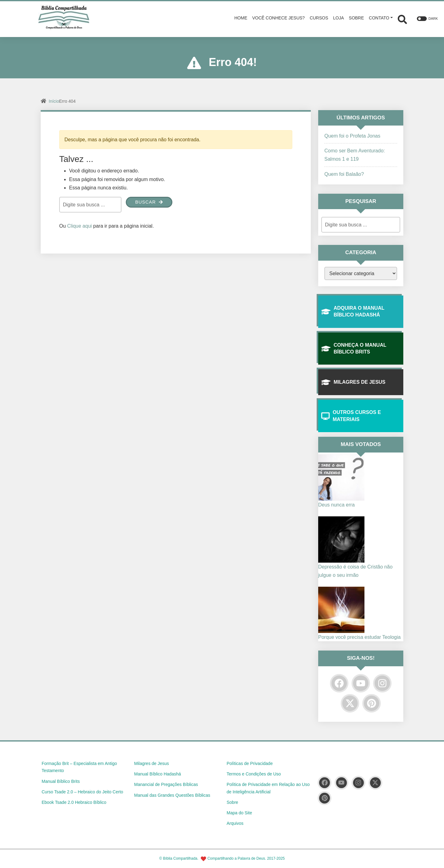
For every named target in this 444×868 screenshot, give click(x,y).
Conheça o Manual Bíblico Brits (354, 348)
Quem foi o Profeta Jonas (352, 136)
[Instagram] (382, 683)
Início (54, 101)
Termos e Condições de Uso (254, 774)
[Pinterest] (372, 703)
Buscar (150, 203)
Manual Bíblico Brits (61, 781)
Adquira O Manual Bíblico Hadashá (353, 311)
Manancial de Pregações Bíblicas (166, 784)
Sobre (232, 802)
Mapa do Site (239, 813)
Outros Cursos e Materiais (351, 416)
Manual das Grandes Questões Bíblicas (172, 795)
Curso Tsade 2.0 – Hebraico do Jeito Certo (82, 792)
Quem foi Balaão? (344, 174)
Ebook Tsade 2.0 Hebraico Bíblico (74, 802)
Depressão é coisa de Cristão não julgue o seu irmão (355, 571)
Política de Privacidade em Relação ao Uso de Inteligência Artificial (268, 788)
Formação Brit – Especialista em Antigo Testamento (79, 767)
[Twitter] (350, 703)
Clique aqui (80, 226)
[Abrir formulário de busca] (402, 19)
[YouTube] (361, 683)
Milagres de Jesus (353, 382)
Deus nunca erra (336, 505)
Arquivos (235, 823)
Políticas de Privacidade (250, 763)
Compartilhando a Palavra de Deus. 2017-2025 (246, 858)
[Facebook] (339, 683)
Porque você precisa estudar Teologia (359, 637)
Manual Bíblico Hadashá (158, 774)
